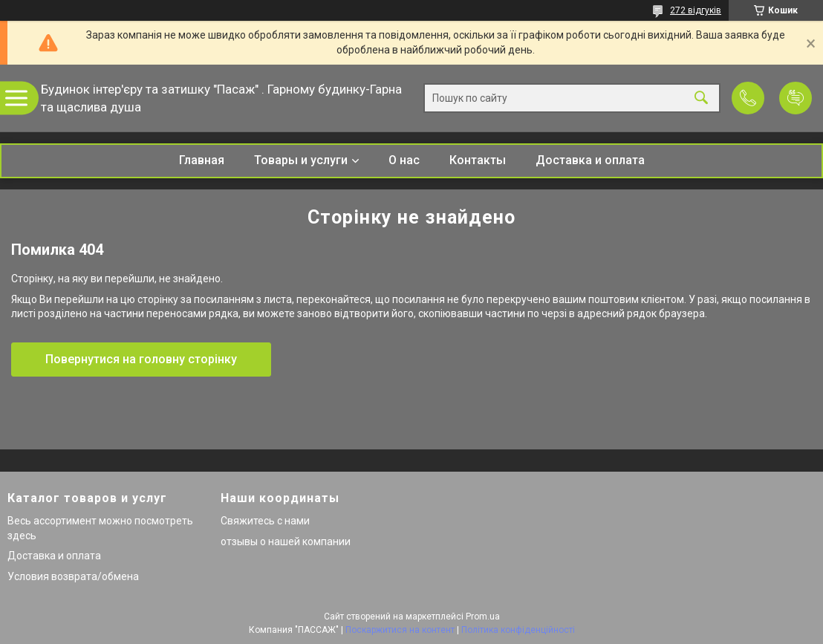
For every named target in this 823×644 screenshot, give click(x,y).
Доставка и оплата (590, 160)
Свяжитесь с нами (265, 521)
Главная (202, 160)
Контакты (478, 160)
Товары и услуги (301, 160)
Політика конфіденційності (518, 630)
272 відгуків (696, 10)
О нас (404, 160)
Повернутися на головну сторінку (141, 359)
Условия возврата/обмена (73, 576)
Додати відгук (796, 98)
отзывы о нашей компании (286, 541)
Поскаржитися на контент (400, 630)
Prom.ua (483, 617)
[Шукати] (701, 98)
